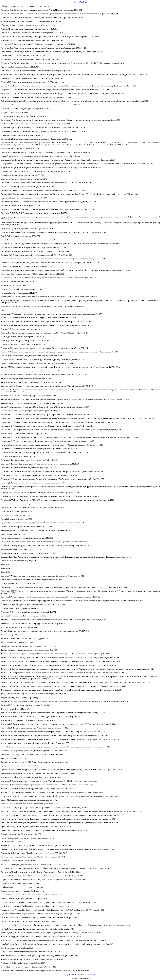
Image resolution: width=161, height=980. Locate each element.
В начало (81, 974)
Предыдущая (71, 974)
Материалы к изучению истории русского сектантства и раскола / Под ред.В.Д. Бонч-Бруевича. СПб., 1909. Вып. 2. (45, 375)
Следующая (91, 974)
